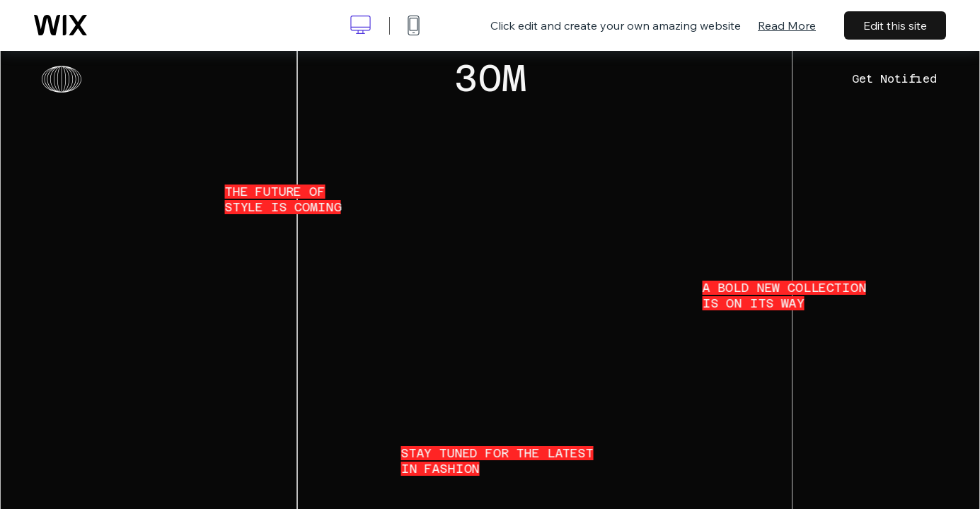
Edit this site (895, 25)
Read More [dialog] (787, 25)
